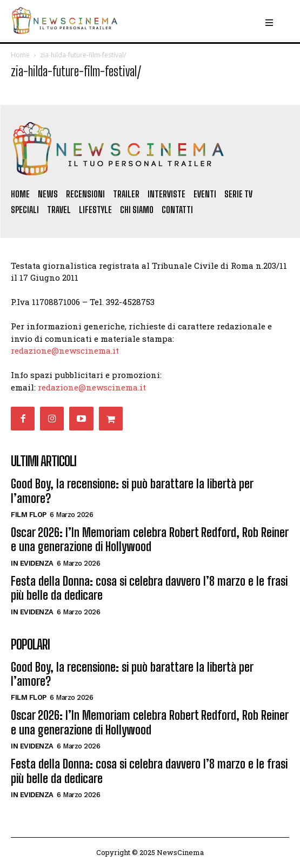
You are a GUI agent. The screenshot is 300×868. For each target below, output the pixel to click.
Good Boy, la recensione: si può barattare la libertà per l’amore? (132, 491)
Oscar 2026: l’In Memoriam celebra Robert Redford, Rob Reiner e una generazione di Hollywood (150, 539)
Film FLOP (29, 515)
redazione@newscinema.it (65, 350)
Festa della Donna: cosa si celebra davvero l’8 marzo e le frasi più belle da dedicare (149, 588)
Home (20, 55)
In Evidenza (32, 563)
